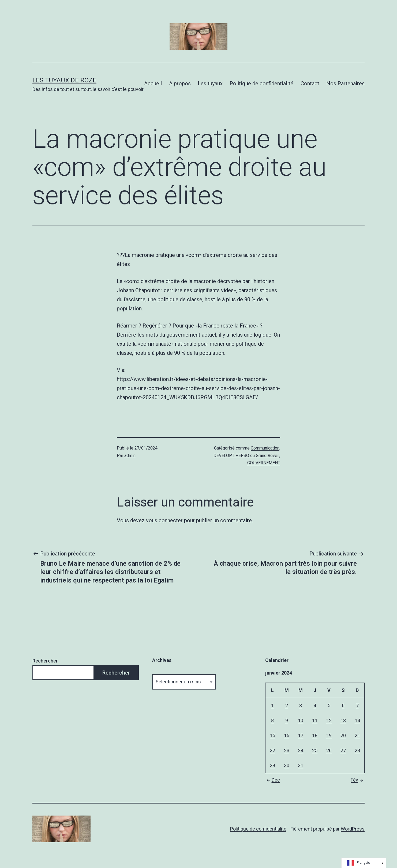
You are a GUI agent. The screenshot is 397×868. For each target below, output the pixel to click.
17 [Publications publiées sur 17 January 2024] (301, 735)
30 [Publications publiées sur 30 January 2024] (287, 765)
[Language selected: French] (364, 863)
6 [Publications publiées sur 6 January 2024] (343, 705)
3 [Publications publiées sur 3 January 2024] (301, 705)
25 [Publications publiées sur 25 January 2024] (315, 750)
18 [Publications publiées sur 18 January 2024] (315, 735)
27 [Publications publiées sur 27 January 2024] (343, 750)
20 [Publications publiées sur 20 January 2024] (343, 735)
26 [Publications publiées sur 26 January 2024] (329, 750)
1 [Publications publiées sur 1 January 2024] (272, 705)
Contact (310, 83)
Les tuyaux (210, 83)
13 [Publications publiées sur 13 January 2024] (343, 720)
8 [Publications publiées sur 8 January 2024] (272, 720)
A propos (180, 83)
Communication (265, 448)
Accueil (153, 83)
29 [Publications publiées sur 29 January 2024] (272, 765)
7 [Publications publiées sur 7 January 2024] (357, 705)
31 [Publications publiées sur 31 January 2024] (301, 765)
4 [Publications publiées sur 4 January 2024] (315, 705)
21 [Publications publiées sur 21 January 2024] (357, 735)
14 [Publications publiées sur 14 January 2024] (357, 720)
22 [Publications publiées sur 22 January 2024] (272, 750)
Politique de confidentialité (261, 83)
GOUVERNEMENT (264, 463)
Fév (358, 780)
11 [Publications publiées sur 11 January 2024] (315, 720)
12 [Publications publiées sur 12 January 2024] (329, 720)
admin (130, 456)
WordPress (353, 829)
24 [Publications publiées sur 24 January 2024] (301, 750)
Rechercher (45, 661)
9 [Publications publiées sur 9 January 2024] (287, 720)
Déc (273, 780)
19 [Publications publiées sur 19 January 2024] (329, 735)
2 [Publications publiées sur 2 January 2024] (287, 705)
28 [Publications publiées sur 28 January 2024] (357, 750)
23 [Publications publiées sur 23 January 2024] (287, 750)
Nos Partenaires (345, 83)
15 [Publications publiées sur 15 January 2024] (272, 735)
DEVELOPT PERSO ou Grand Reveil (246, 456)
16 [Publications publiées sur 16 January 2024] (287, 735)
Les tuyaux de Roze (64, 80)
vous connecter (164, 520)
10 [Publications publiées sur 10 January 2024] (301, 720)
